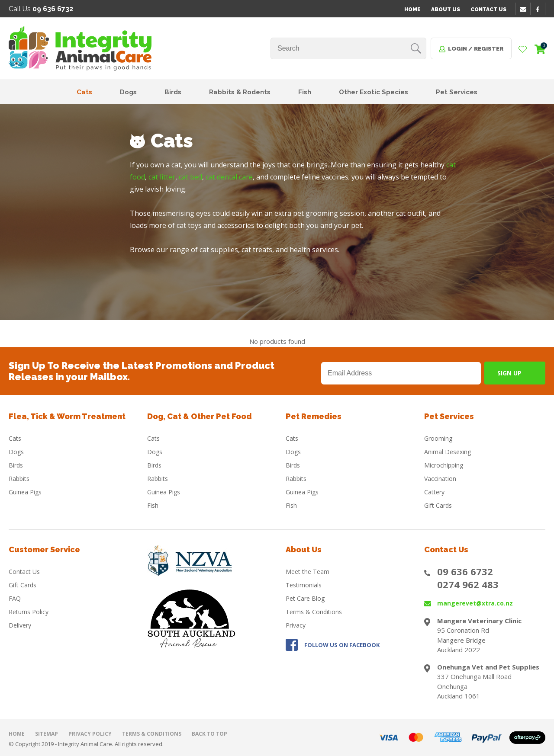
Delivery (20, 625)
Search (416, 48)
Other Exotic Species (374, 92)
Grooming (438, 438)
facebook (541, 9)
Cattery (434, 492)
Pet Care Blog (305, 598)
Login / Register (476, 49)
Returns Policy (29, 612)
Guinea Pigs (25, 492)
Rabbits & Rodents (240, 92)
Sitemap (47, 734)
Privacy (296, 625)
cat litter (162, 177)
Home (412, 10)
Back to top (209, 734)
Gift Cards (438, 505)
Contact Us (488, 10)
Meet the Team (308, 572)
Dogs (128, 92)
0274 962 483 (468, 584)
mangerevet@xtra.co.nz (475, 603)
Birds (173, 92)
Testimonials (304, 585)
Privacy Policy (90, 734)
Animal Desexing (448, 452)
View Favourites (523, 50)
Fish (305, 92)
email (524, 9)
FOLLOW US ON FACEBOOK (342, 645)
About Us (446, 10)
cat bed (190, 177)
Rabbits (19, 479)
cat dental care (229, 177)
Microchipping (444, 465)
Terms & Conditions (314, 612)
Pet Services (457, 92)
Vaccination (440, 479)
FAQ (15, 598)
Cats (84, 92)
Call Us (41, 9)
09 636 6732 (465, 571)
